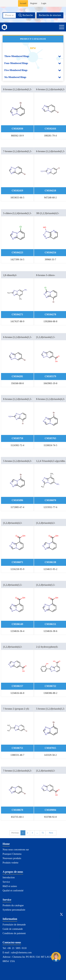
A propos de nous (13, 872)
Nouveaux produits (12, 858)
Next (51, 833)
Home (6, 844)
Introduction (9, 877)
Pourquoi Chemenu (12, 854)
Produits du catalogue (13, 905)
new (33, 48)
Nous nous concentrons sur (16, 850)
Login (44, 3)
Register (34, 3)
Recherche (26, 15)
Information (10, 919)
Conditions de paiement (14, 933)
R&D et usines (10, 886)
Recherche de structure (50, 15)
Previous (15, 833)
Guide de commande (13, 929)
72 (43, 833)
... (37, 833)
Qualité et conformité (13, 891)
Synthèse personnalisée (14, 910)
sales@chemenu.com (21, 953)
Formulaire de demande (14, 925)
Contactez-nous (12, 942)
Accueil (23, 3)
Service (6, 882)
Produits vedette (11, 863)
